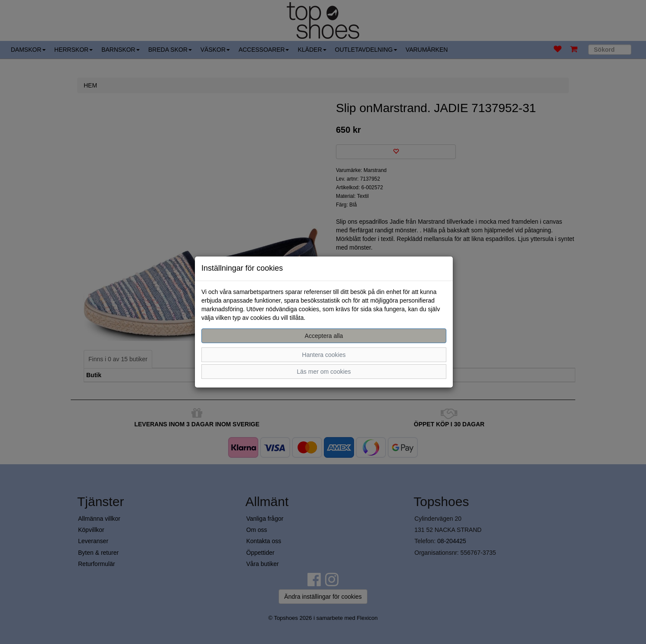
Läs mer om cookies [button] (324, 372)
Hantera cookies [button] (324, 355)
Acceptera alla (324, 336)
